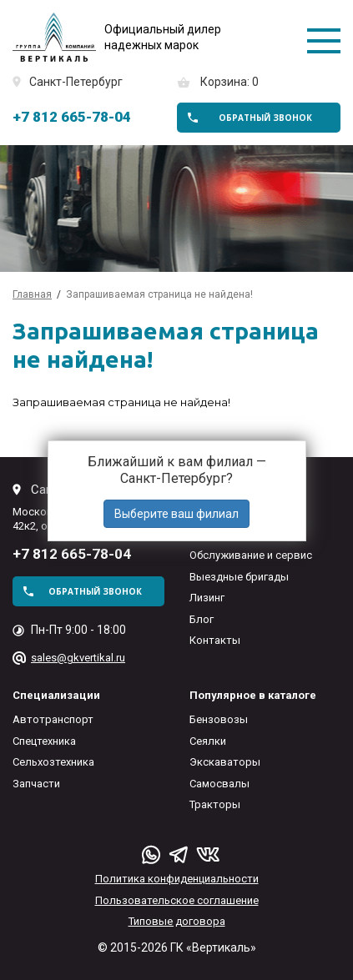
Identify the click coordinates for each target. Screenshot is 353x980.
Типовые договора (177, 921)
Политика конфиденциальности (177, 879)
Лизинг (207, 598)
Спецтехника (44, 741)
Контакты (215, 640)
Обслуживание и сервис (251, 555)
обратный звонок (265, 118)
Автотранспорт (53, 719)
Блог (202, 619)
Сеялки (208, 741)
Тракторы (215, 804)
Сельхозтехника (53, 762)
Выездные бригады (239, 577)
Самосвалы (219, 784)
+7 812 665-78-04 (72, 117)
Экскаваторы (225, 762)
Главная (32, 294)
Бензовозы (219, 719)
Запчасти (36, 784)
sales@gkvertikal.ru (78, 658)
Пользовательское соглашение (177, 900)
